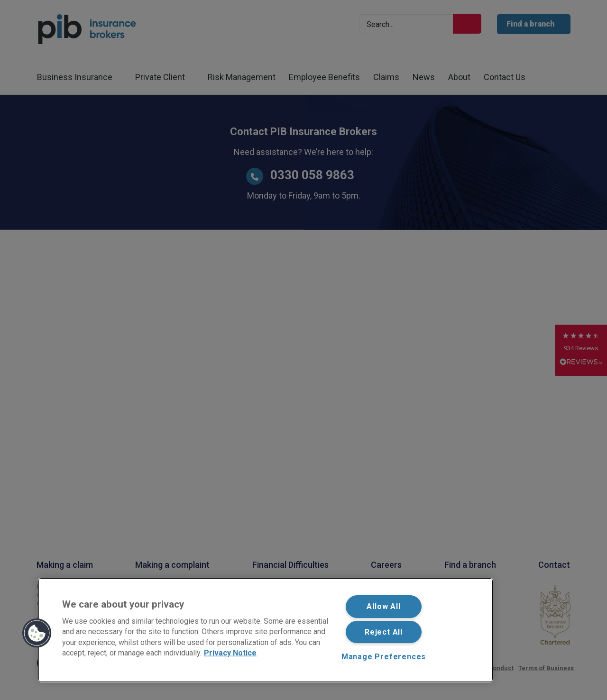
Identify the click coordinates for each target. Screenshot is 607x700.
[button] (37, 633)
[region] (266, 630)
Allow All (383, 606)
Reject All (384, 632)
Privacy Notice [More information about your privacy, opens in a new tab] (230, 653)
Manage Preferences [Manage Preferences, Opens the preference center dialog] (384, 657)
